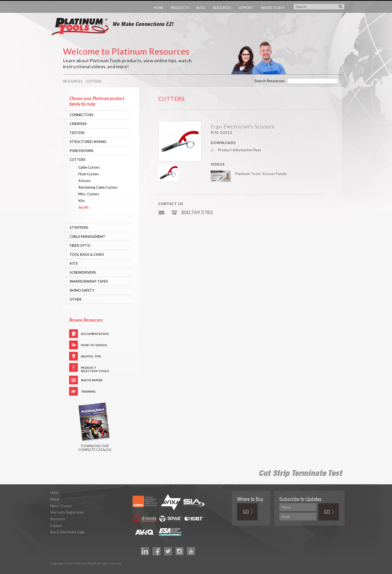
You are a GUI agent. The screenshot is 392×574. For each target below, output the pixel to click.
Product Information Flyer (240, 150)
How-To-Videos (94, 345)
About (55, 499)
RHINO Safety (82, 290)
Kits (82, 201)
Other (76, 299)
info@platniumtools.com (162, 211)
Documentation (95, 334)
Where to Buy (273, 8)
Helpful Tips (91, 356)
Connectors (82, 115)
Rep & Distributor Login (68, 532)
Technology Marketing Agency (53, 570)
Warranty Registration (67, 512)
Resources (222, 8)
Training (88, 391)
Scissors (85, 181)
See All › (84, 207)
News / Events (61, 506)
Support (246, 8)
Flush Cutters (89, 174)
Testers (77, 133)
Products (180, 8)
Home (158, 8)
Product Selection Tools (95, 369)
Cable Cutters (89, 167)
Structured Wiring (88, 142)
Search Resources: (270, 81)
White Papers (92, 380)
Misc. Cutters (89, 194)
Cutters (94, 81)
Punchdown (81, 151)
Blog (201, 8)
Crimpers (78, 124)
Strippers (79, 228)
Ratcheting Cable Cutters (98, 187)
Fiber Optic (80, 245)
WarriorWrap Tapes (89, 281)
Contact (56, 526)
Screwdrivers (83, 272)
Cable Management (88, 237)
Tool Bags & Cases (87, 254)
